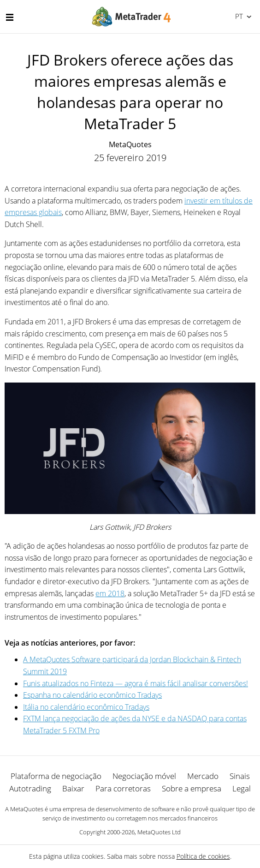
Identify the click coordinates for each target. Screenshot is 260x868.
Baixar (73, 788)
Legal (242, 788)
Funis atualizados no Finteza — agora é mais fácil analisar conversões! (136, 683)
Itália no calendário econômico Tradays (86, 707)
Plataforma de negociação (56, 776)
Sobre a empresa (192, 788)
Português (238, 16)
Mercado (203, 776)
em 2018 (110, 593)
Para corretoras (123, 788)
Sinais (240, 776)
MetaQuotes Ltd (159, 832)
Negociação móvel (144, 776)
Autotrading (30, 788)
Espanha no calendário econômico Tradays (92, 695)
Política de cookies (203, 856)
